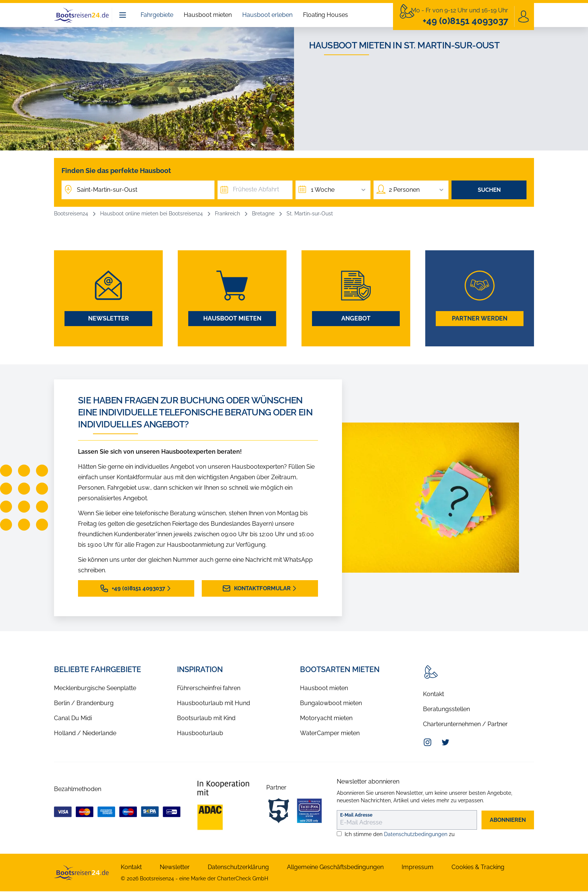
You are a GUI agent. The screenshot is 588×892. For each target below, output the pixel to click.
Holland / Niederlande (85, 734)
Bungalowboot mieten (331, 704)
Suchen (489, 190)
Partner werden (480, 319)
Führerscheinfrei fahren (209, 689)
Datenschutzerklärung (238, 868)
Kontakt (433, 695)
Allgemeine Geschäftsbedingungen (335, 868)
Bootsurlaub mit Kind (206, 719)
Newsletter (109, 319)
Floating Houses (325, 15)
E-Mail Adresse (356, 816)
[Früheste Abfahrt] (255, 190)
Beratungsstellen (446, 710)
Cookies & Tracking (478, 868)
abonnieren (505, 821)
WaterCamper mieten (330, 734)
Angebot (356, 319)
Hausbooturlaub (200, 734)
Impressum (418, 868)
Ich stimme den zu (400, 835)
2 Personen (417, 190)
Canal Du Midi (73, 719)
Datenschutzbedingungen (416, 835)
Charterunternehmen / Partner (465, 725)
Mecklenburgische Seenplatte (95, 689)
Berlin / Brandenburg (84, 704)
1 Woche (339, 190)
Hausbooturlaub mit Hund (214, 704)
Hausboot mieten (208, 15)
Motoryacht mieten (326, 719)
